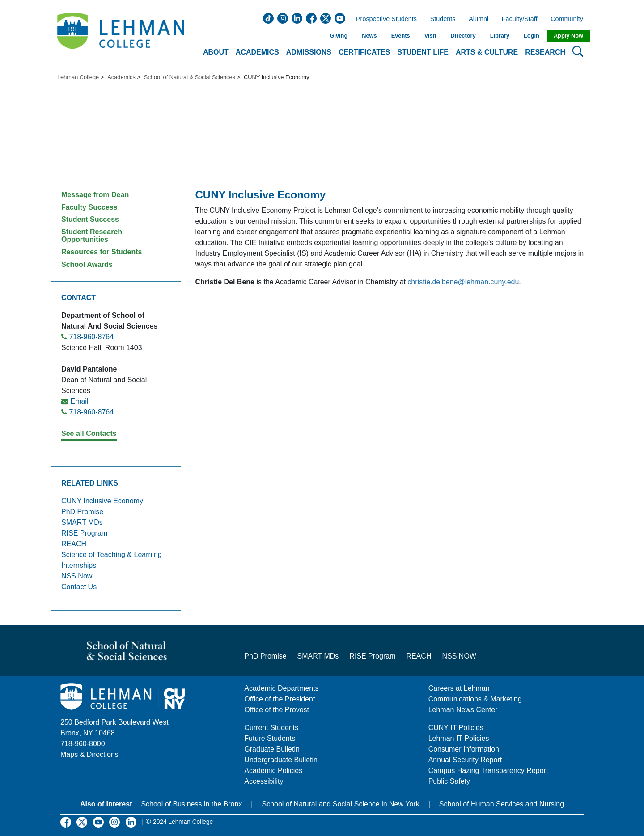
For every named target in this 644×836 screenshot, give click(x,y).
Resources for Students (102, 252)
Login (532, 36)
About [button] (216, 52)
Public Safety (449, 781)
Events (401, 36)
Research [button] (545, 52)
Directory (463, 36)
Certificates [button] (364, 52)
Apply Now (568, 36)
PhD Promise (82, 512)
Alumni (479, 19)
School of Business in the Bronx (191, 804)
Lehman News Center (463, 710)
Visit (430, 36)
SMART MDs (82, 522)
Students (443, 19)
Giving (339, 36)
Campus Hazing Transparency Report (488, 771)
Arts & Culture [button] (487, 52)
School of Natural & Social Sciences (190, 77)
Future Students (270, 738)
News (369, 36)
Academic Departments (281, 688)
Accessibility (264, 781)
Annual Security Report (465, 760)
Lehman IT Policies (459, 738)
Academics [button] (257, 52)
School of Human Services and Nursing (502, 804)
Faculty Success (89, 207)
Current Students (271, 728)
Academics (121, 77)
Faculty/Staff (520, 19)
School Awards (87, 264)
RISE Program (84, 533)
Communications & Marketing (475, 699)
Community (570, 19)
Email (79, 401)
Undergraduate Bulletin (281, 760)
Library (500, 36)
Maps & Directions (89, 754)
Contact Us (79, 587)
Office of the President (280, 699)
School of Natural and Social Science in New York (340, 804)
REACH (74, 544)
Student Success (90, 219)
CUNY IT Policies (456, 728)
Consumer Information (464, 749)
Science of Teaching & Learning (112, 555)
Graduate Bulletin (272, 749)
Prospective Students (384, 19)
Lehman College (78, 77)
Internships (79, 565)
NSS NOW (459, 656)
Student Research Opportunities (92, 236)
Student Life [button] (423, 52)
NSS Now (77, 576)
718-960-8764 (91, 337)
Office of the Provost (277, 710)
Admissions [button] (309, 52)
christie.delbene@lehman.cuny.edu (463, 282)
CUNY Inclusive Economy (102, 501)
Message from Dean (95, 195)
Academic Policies (273, 771)
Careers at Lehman (459, 688)
